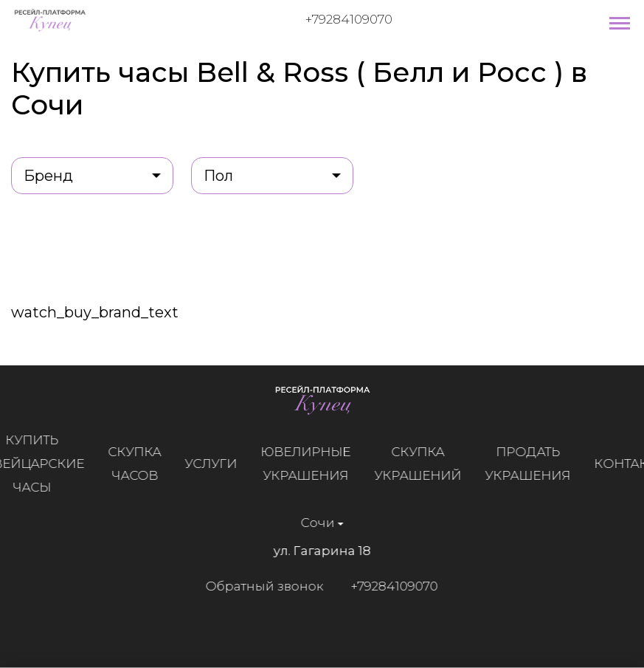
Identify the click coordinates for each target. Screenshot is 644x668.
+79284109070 (349, 19)
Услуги (211, 464)
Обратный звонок (264, 586)
